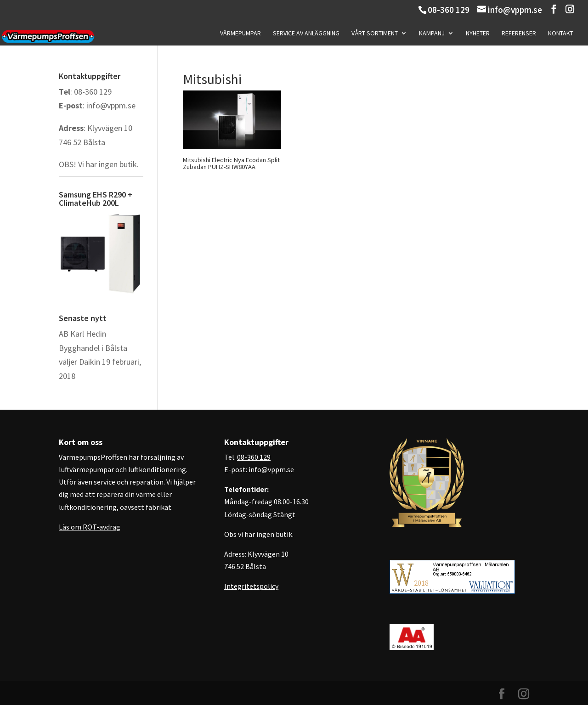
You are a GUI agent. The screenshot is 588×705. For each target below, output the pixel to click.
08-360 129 (449, 10)
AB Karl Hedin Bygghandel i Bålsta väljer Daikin (93, 348)
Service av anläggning (306, 34)
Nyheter (478, 34)
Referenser (519, 34)
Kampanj (432, 34)
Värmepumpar (240, 34)
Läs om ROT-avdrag (90, 527)
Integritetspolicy (251, 586)
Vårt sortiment (375, 34)
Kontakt (561, 34)
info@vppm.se (111, 105)
